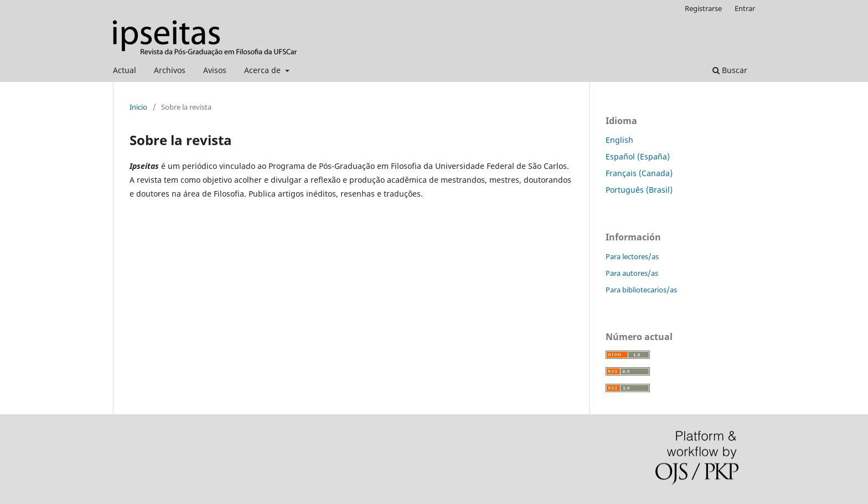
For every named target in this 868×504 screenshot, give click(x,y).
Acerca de (263, 70)
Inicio (138, 107)
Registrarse (703, 8)
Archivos (170, 70)
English (619, 140)
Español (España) (638, 156)
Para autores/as (632, 273)
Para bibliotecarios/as (641, 290)
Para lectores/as (632, 256)
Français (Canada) (639, 173)
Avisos (215, 70)
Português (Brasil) (639, 190)
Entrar (745, 8)
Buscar (730, 70)
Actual (125, 70)
